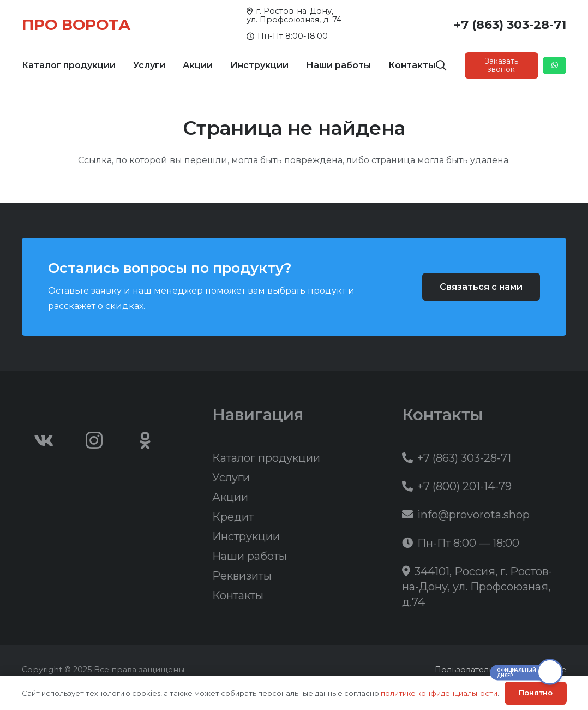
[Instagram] (94, 440)
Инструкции (246, 536)
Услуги (231, 478)
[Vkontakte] (44, 440)
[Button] (554, 65)
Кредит (233, 517)
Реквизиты (242, 576)
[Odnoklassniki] (145, 440)
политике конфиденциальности (439, 693)
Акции (230, 497)
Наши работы (250, 556)
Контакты (238, 595)
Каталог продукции (266, 458)
